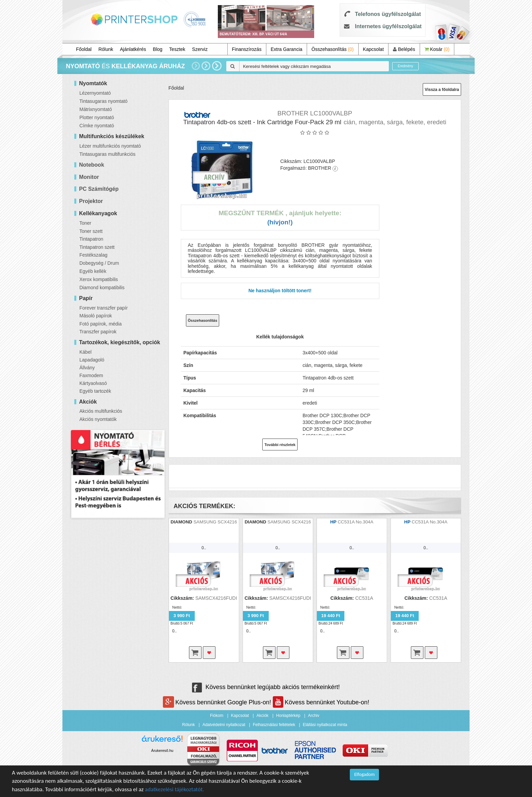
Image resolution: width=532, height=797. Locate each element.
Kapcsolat (373, 49)
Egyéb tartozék (95, 391)
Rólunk (106, 49)
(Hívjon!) (280, 222)
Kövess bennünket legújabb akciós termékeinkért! (266, 687)
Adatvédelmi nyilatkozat (224, 725)
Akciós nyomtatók (98, 419)
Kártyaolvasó (93, 383)
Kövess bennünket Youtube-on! (321, 702)
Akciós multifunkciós (101, 411)
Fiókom (217, 716)
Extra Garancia (287, 49)
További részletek (280, 445)
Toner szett (91, 231)
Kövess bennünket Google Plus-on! (218, 702)
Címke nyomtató (97, 126)
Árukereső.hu (162, 750)
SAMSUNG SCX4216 (215, 522)
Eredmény (405, 66)
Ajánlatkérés (133, 49)
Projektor (91, 201)
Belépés (404, 49)
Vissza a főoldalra (442, 90)
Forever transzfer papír (103, 308)
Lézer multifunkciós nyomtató (110, 146)
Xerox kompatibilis (99, 279)
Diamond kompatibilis (102, 288)
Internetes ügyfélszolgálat (388, 26)
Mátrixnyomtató (96, 109)
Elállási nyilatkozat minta (325, 725)
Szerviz (200, 49)
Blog (158, 49)
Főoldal (84, 49)
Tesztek (177, 49)
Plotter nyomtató (97, 117)
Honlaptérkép (288, 716)
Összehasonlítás (333, 49)
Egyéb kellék (93, 271)
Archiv (314, 716)
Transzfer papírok (98, 332)
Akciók (262, 716)
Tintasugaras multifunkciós (107, 154)
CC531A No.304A (355, 522)
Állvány (87, 368)
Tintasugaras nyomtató (103, 101)
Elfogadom (364, 774)
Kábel (85, 352)
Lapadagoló (92, 360)
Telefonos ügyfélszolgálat (388, 14)
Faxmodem (91, 375)
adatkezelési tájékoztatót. (175, 789)
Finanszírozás (247, 49)
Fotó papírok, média (101, 324)
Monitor (89, 177)
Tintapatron (91, 239)
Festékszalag (93, 255)
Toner (85, 223)
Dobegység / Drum (99, 263)
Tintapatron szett (97, 247)
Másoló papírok (96, 316)
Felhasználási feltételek (274, 725)
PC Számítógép (99, 189)
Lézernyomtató (95, 93)
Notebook (92, 165)
